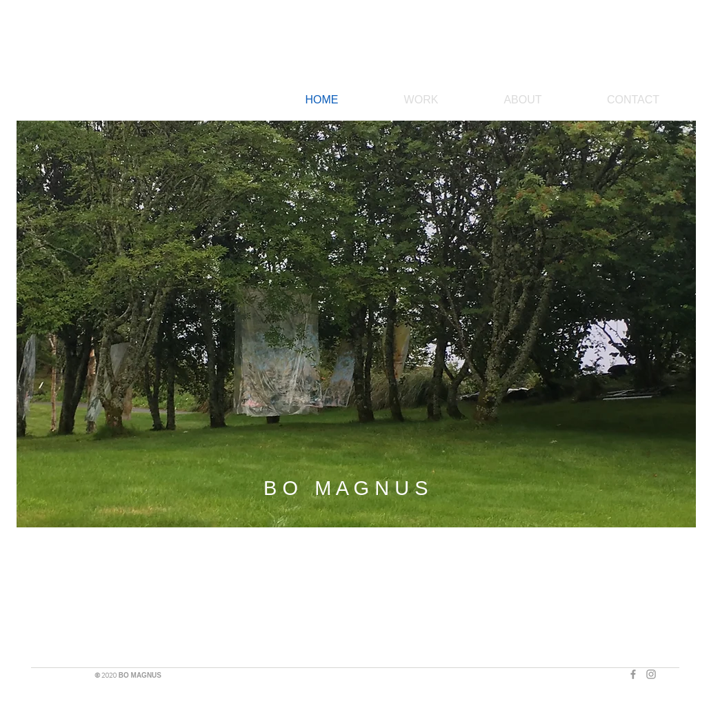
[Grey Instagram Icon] (651, 674)
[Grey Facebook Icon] (633, 674)
